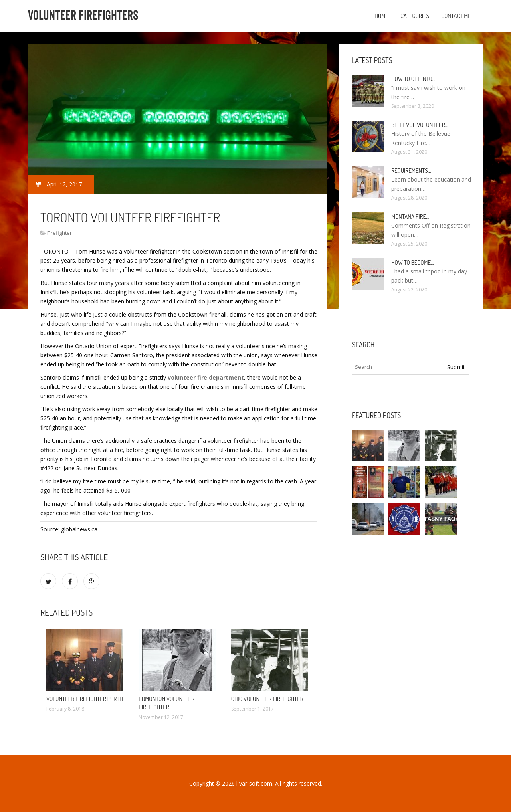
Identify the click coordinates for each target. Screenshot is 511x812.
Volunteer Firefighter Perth (85, 699)
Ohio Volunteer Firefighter (267, 699)
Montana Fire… (410, 217)
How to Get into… (413, 79)
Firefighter (59, 233)
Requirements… (411, 171)
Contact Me (456, 16)
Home (381, 16)
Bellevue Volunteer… (420, 125)
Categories (415, 16)
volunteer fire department (206, 377)
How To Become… (413, 262)
